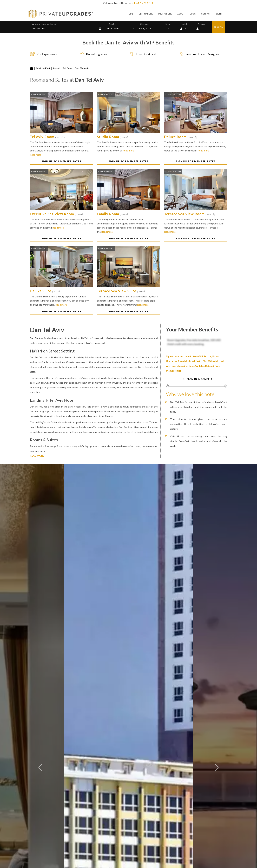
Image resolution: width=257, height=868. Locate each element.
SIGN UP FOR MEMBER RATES (61, 161)
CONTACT (206, 14)
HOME (130, 14)
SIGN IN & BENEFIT (197, 379)
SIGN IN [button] (220, 14)
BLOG (193, 14)
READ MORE (37, 456)
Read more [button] (36, 155)
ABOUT (181, 14)
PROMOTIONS (165, 14)
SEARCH (218, 27)
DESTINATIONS (146, 14)
